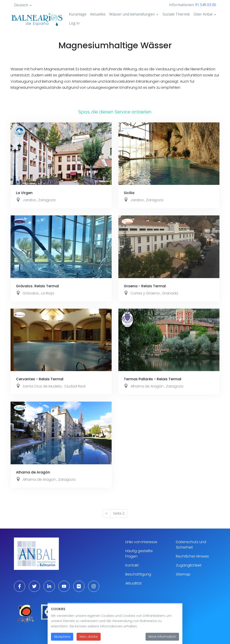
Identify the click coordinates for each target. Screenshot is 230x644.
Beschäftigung (138, 574)
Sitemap (183, 574)
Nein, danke (89, 638)
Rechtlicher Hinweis (192, 556)
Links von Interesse (141, 542)
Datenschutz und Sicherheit (191, 545)
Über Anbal (203, 14)
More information (162, 638)
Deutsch (21, 5)
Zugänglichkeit (189, 565)
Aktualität (134, 583)
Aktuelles (98, 14)
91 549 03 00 (206, 5)
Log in (74, 23)
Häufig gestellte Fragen (139, 554)
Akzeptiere (62, 638)
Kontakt (132, 565)
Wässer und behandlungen (132, 14)
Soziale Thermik (176, 14)
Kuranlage (78, 14)
